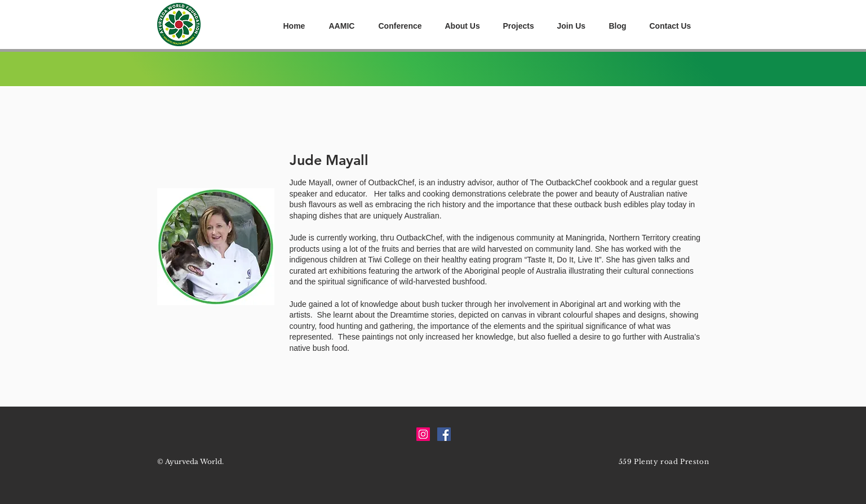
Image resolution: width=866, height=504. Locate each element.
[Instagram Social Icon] (423, 434)
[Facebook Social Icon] (444, 434)
